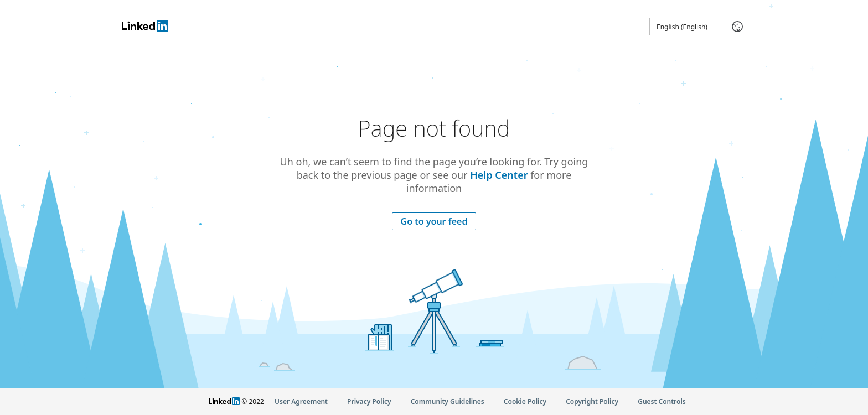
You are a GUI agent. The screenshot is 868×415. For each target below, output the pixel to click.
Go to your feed (434, 221)
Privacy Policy (369, 401)
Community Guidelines (448, 401)
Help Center (499, 175)
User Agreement (301, 401)
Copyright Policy (592, 401)
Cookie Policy (525, 401)
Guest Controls (662, 401)
